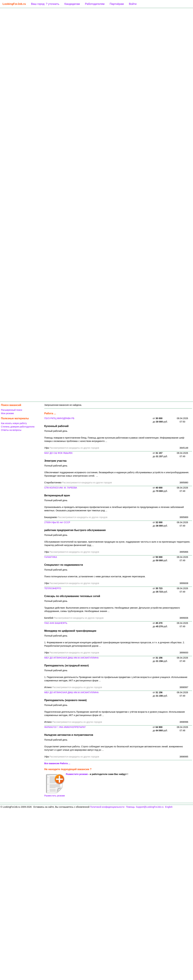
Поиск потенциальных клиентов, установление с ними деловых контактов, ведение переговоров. (95, 576)
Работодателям (95, 4)
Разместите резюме (77, 774)
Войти (133, 4)
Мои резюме (7, 413)
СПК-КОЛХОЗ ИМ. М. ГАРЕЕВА (61, 488)
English (169, 807)
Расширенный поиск (12, 410)
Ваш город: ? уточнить (45, 4)
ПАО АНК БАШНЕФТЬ (56, 623)
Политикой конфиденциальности (107, 807)
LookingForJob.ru (14, 4)
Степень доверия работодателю (18, 427)
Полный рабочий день (56, 431)
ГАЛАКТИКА (51, 557)
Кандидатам (72, 4)
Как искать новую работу (14, 423)
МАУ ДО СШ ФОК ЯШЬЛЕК (58, 453)
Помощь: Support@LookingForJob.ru (145, 807)
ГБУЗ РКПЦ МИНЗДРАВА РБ (59, 418)
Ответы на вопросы (11, 430)
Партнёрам (117, 4)
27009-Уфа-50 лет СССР (57, 522)
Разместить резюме (55, 785)
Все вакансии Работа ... (57, 763)
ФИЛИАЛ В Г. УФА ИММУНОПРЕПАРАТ (65, 727)
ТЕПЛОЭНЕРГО (53, 588)
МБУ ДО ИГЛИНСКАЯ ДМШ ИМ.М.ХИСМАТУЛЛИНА (71, 658)
